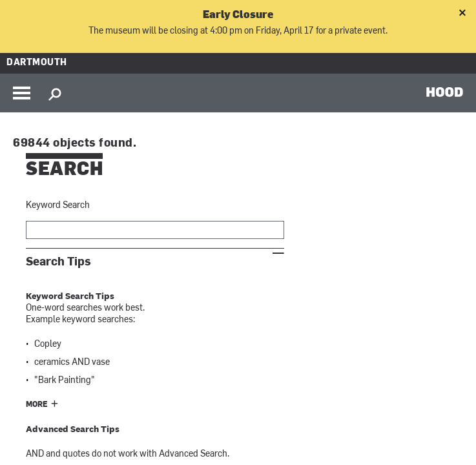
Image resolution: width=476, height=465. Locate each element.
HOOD (445, 92)
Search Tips (58, 262)
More (37, 405)
